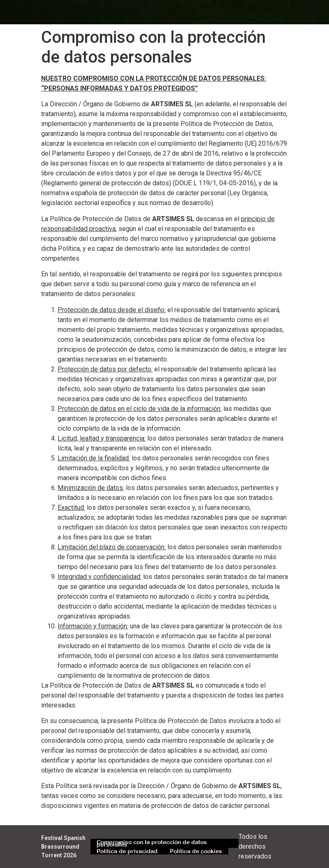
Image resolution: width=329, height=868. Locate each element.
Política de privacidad (127, 851)
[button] (279, 12)
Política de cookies (196, 851)
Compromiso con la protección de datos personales (152, 843)
